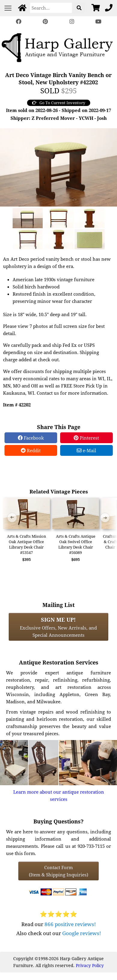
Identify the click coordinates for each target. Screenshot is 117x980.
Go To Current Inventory (59, 103)
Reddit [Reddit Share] (31, 450)
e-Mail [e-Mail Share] (86, 450)
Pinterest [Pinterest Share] (86, 438)
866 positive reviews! (70, 924)
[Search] (51, 8)
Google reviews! (82, 933)
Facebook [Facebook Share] (31, 438)
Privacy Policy (90, 965)
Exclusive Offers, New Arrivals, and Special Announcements (58, 627)
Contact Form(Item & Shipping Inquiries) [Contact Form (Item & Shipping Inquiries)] (58, 871)
